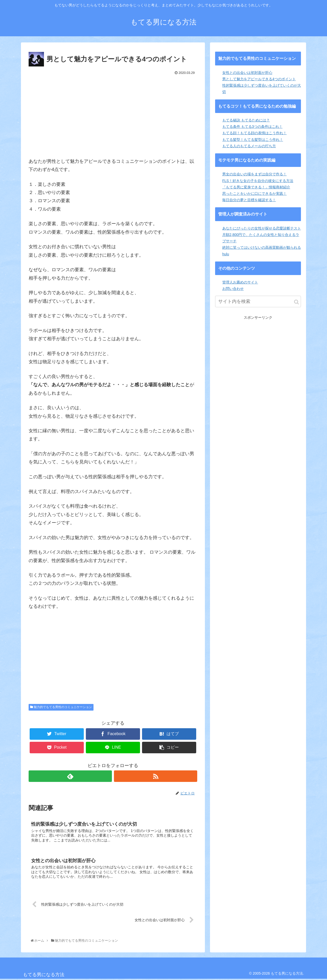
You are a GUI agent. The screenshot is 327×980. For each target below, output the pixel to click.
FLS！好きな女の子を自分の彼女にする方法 (258, 181)
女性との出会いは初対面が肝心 (247, 73)
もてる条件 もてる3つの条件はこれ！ (252, 127)
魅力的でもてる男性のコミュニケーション (61, 707)
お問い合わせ (233, 289)
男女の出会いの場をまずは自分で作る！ (254, 174)
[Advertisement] (113, 115)
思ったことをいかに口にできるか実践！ (254, 193)
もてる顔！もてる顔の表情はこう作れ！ (254, 133)
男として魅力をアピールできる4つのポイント (259, 79)
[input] (258, 301)
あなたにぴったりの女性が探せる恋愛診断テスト (262, 228)
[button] (296, 302)
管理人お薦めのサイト (240, 282)
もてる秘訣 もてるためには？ (246, 120)
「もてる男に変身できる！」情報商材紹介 (256, 187)
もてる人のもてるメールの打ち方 (249, 146)
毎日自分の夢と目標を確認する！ (249, 200)
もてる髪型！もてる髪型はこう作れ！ (253, 140)
